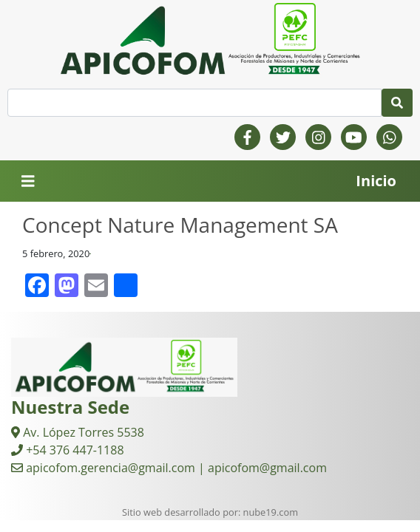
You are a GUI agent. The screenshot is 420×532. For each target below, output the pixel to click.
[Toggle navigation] (28, 181)
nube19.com (271, 512)
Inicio (376, 181)
